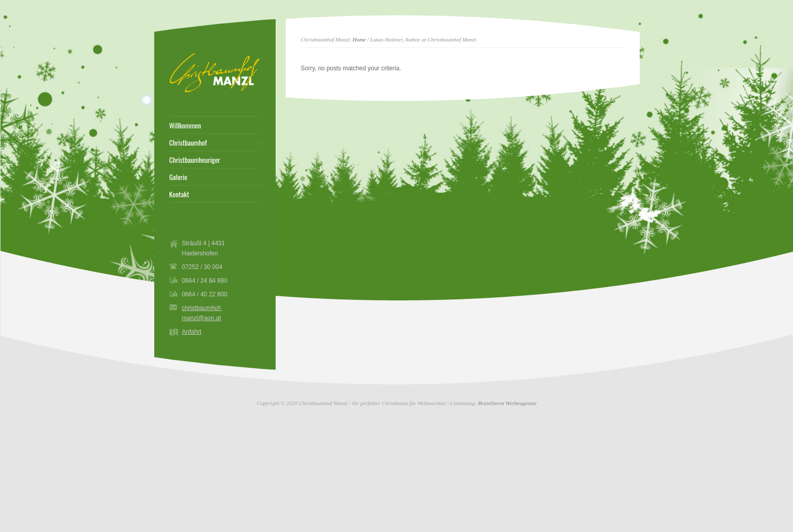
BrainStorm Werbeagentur (507, 403)
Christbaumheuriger (195, 160)
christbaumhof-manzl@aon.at (202, 313)
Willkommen (185, 125)
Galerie (179, 177)
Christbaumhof (188, 143)
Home (359, 39)
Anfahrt (192, 332)
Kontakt (179, 194)
